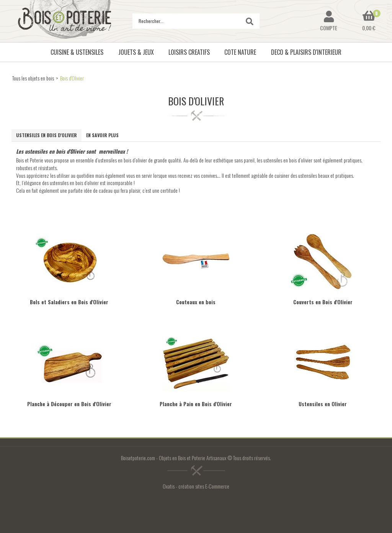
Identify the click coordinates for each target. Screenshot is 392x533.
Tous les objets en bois (33, 78)
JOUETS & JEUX (136, 52)
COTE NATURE (240, 52)
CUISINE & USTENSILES (77, 52)
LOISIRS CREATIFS (189, 52)
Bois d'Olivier (72, 78)
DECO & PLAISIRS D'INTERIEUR (306, 52)
